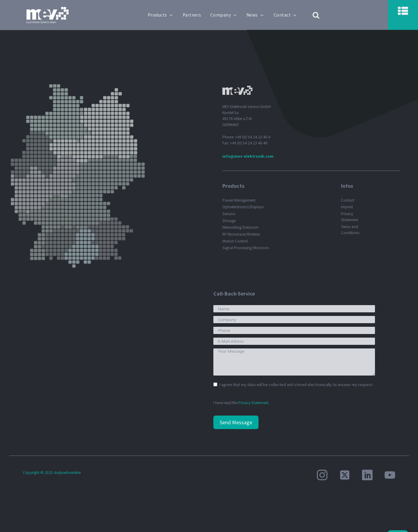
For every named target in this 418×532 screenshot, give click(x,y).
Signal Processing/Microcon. (246, 248)
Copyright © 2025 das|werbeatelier (52, 473)
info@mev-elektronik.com (248, 156)
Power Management (239, 200)
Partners (192, 15)
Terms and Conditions (350, 230)
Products (161, 15)
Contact (285, 15)
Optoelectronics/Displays (243, 207)
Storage (229, 221)
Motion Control (235, 241)
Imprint (347, 207)
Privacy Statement (350, 217)
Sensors (229, 214)
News (255, 15)
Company (224, 15)
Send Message (236, 422)
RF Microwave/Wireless (241, 234)
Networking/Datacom (240, 227)
